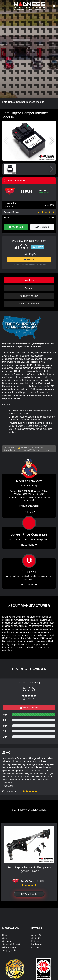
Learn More (38, 247)
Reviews (29, 288)
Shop (5, 938)
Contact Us (37, 938)
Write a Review (29, 708)
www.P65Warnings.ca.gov (37, 450)
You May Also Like (29, 296)
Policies (35, 941)
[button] (52, 141)
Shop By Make (9, 950)
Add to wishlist (42, 227)
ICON (52, 218)
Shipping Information (12, 944)
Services (6, 941)
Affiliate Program (10, 947)
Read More (29, 545)
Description (29, 280)
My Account (37, 944)
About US (36, 935)
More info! (49, 205)
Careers (35, 947)
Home (5, 935)
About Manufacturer (29, 304)
